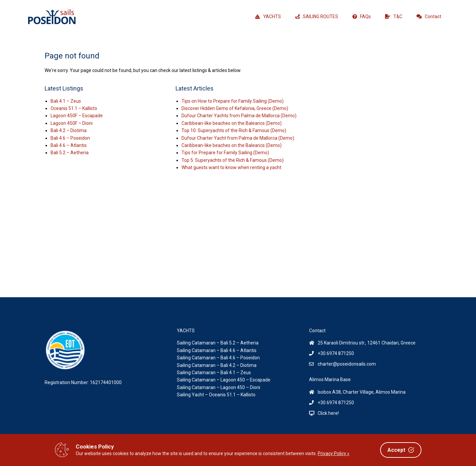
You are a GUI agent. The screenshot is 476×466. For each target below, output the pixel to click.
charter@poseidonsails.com (347, 364)
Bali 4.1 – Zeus (66, 101)
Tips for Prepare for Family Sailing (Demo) (225, 153)
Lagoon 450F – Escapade (77, 116)
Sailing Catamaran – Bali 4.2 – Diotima (217, 365)
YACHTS (268, 17)
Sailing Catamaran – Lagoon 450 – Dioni (218, 387)
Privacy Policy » (334, 453)
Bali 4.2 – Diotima (69, 130)
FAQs (362, 17)
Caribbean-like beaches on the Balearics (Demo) (232, 123)
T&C (394, 17)
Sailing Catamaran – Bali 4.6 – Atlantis (217, 350)
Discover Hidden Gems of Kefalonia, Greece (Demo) (235, 108)
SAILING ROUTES (317, 17)
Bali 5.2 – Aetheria (70, 153)
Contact (429, 17)
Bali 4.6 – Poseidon (70, 138)
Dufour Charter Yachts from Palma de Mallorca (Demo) (239, 116)
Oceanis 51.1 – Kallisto (74, 108)
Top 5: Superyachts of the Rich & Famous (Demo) (233, 160)
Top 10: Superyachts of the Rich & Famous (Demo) (234, 130)
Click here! (328, 413)
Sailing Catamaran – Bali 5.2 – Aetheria (218, 343)
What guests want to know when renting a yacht (231, 167)
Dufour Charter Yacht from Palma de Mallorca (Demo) (238, 138)
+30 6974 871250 (336, 353)
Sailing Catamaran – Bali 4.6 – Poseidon (218, 358)
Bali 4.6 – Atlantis (69, 145)
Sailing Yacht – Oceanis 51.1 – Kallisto (216, 395)
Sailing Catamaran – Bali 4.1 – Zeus (214, 373)
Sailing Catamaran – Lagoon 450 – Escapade (224, 380)
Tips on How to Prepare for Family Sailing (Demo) (233, 101)
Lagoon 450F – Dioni (72, 123)
